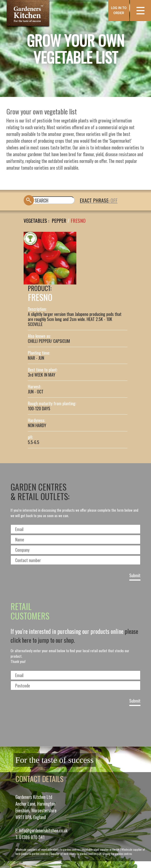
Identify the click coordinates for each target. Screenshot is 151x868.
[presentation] (75, 725)
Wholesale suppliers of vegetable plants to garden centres (48, 849)
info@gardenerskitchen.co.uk (43, 830)
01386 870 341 (32, 837)
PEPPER (59, 220)
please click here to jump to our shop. (74, 636)
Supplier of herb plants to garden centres (73, 854)
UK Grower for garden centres (115, 854)
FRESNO (78, 220)
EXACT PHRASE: (95, 200)
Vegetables (35, 220)
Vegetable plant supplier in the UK (101, 849)
